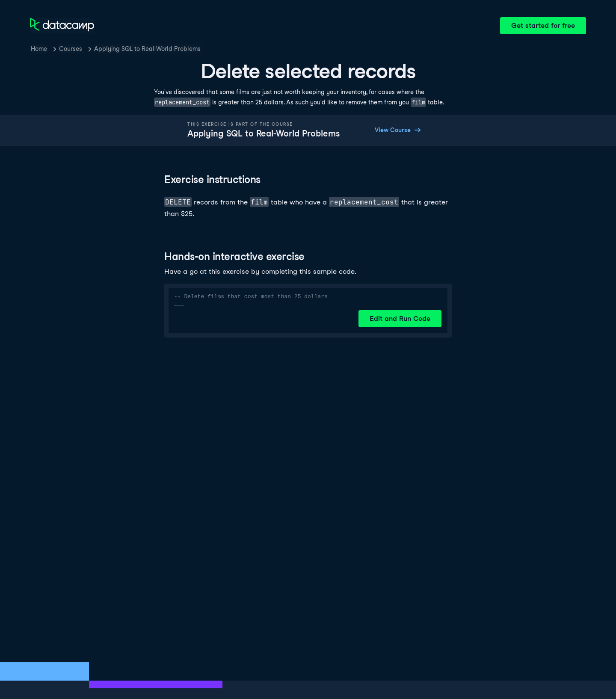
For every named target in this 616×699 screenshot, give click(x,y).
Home (39, 49)
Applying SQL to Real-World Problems (147, 49)
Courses (71, 49)
